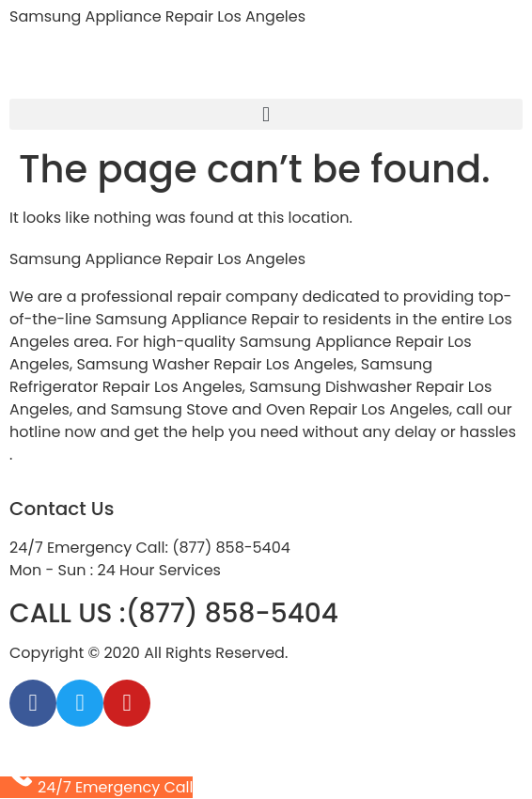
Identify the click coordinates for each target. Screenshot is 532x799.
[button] (266, 114)
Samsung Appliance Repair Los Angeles (157, 16)
